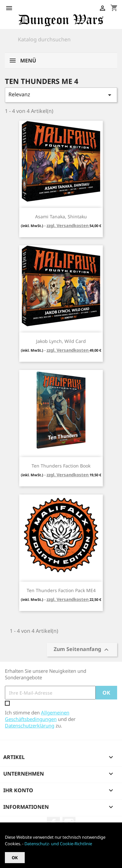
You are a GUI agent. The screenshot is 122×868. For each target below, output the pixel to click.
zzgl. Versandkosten (68, 225)
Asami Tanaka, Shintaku (61, 217)
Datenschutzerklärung (30, 726)
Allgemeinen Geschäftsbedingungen (37, 716)
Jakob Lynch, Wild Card (61, 341)
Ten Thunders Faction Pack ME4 (61, 590)
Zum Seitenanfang (82, 650)
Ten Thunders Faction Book (61, 466)
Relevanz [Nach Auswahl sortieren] (61, 95)
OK (15, 858)
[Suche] (61, 39)
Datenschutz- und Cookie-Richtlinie (58, 844)
